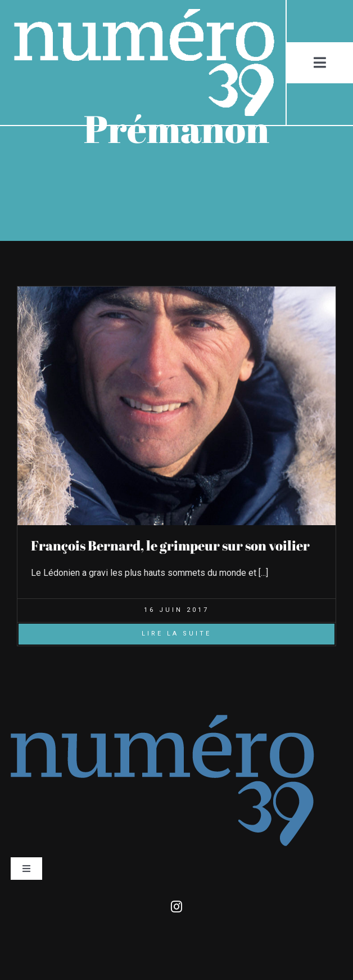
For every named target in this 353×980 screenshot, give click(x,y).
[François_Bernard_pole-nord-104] (176, 291)
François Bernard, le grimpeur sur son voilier (170, 545)
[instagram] (176, 907)
